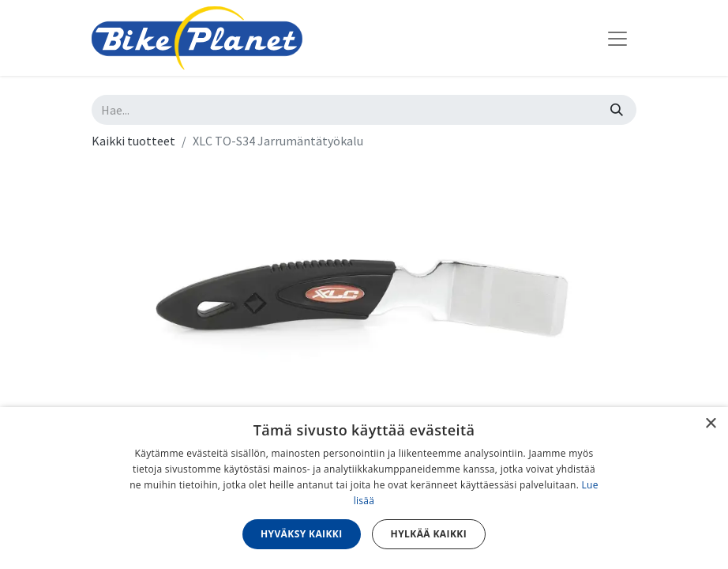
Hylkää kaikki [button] (429, 534)
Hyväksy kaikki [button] (302, 534)
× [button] (710, 424)
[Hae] (617, 110)
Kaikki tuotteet (133, 141)
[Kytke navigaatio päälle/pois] (617, 38)
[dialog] (364, 488)
